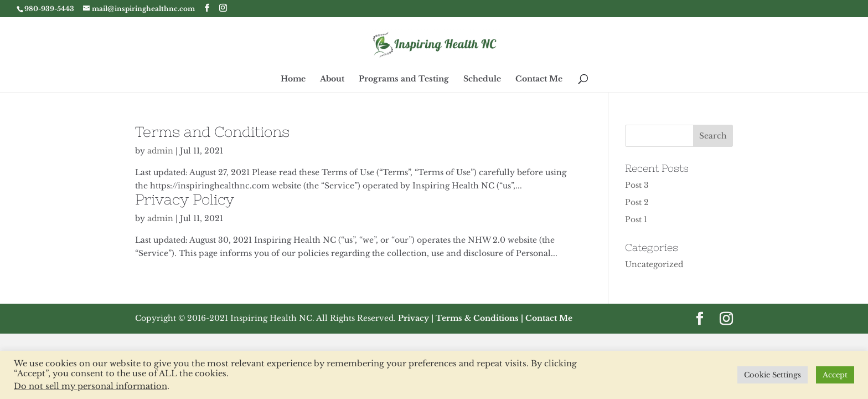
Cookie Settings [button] (773, 375)
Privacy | (416, 318)
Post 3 (637, 185)
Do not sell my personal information (91, 386)
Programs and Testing (404, 79)
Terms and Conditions (212, 132)
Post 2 (637, 202)
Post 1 (636, 219)
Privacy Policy (185, 199)
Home (293, 79)
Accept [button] (835, 375)
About (332, 79)
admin (160, 151)
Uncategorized (654, 264)
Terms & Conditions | (479, 318)
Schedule (482, 79)
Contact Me (539, 79)
